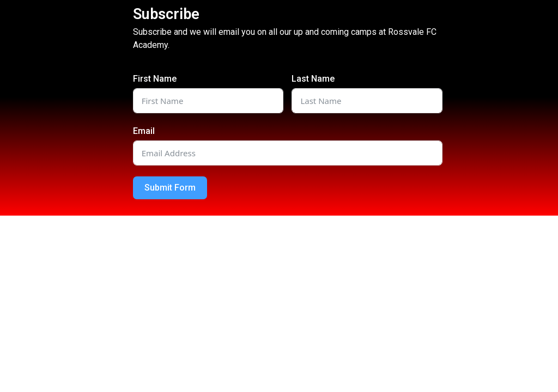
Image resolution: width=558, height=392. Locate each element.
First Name (155, 79)
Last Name (313, 79)
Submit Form (170, 188)
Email (144, 131)
